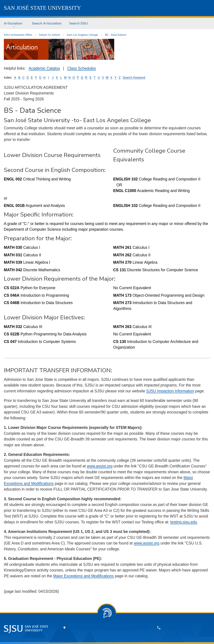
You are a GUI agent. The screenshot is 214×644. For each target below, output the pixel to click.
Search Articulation (47, 23)
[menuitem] (14, 23)
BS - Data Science (116, 35)
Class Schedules (82, 68)
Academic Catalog (44, 68)
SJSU (42, 8)
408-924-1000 (176, 628)
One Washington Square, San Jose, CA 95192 (109, 628)
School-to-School (49, 35)
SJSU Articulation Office (18, 35)
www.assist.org (100, 466)
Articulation (13, 23)
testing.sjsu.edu (184, 522)
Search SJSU (79, 23)
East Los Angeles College (82, 35)
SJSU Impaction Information (170, 391)
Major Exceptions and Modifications (83, 576)
